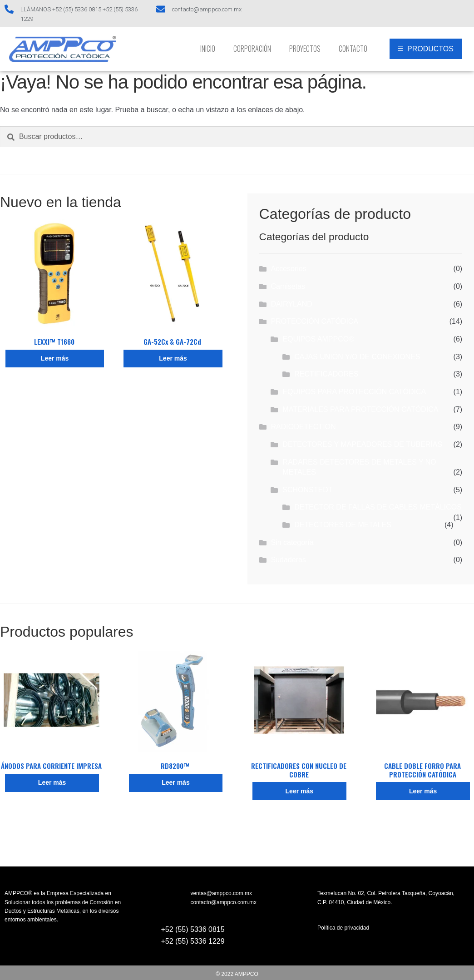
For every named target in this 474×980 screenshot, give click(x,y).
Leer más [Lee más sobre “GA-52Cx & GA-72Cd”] (173, 358)
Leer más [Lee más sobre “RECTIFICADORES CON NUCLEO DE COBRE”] (299, 791)
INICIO (208, 49)
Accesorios (288, 269)
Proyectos (305, 49)
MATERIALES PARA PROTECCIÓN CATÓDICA (360, 409)
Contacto (353, 49)
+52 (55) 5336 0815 (193, 929)
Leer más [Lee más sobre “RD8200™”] (175, 782)
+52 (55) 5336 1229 (193, 941)
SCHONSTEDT (307, 490)
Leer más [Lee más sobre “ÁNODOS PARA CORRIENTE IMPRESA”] (52, 782)
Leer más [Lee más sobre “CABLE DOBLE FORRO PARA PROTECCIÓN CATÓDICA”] (423, 791)
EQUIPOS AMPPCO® (318, 339)
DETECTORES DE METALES (343, 525)
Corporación (252, 49)
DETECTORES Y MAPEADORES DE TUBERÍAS (362, 444)
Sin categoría (292, 542)
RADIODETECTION (303, 427)
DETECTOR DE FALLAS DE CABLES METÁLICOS (378, 507)
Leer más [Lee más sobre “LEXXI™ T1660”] (55, 358)
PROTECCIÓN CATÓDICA (314, 321)
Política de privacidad (343, 928)
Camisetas (288, 286)
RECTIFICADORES (326, 374)
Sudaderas (288, 560)
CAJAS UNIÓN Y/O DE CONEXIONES (357, 357)
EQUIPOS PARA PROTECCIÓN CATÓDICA (354, 392)
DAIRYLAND (291, 304)
